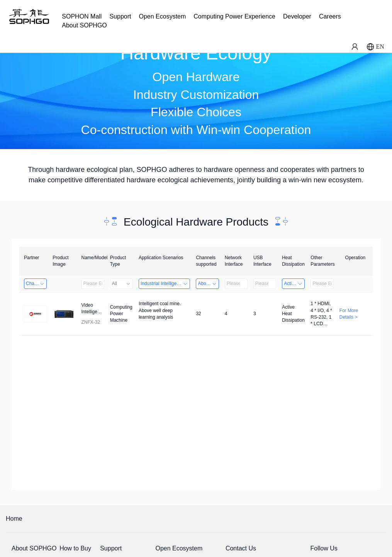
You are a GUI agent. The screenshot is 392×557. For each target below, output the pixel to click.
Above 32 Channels (208, 284)
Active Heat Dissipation (294, 284)
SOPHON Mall (82, 16)
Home (14, 519)
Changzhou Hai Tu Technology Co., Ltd (36, 284)
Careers (330, 16)
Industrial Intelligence (164, 284)
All (121, 284)
